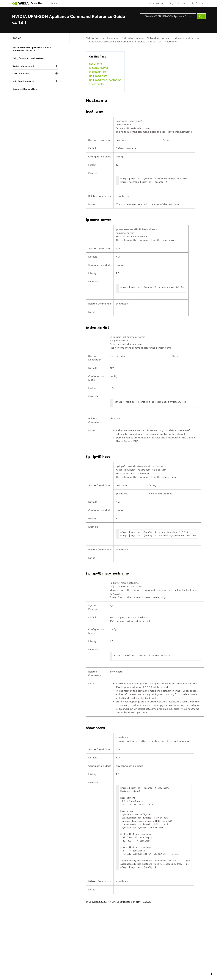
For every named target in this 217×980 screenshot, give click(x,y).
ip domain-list (98, 72)
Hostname (171, 42)
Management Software (188, 38)
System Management (23, 66)
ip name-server (99, 68)
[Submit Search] (201, 16)
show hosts (96, 84)
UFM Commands (21, 74)
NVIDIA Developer (156, 3)
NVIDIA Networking (133, 38)
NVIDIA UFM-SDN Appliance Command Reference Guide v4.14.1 (125, 42)
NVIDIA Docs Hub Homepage (102, 38)
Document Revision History (26, 89)
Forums (181, 3)
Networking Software (159, 38)
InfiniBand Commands (23, 81)
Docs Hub (37, 3)
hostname (95, 64)
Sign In (199, 3)
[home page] (21, 3)
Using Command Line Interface (28, 58)
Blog (171, 3)
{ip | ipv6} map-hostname (105, 80)
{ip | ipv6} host (98, 76)
